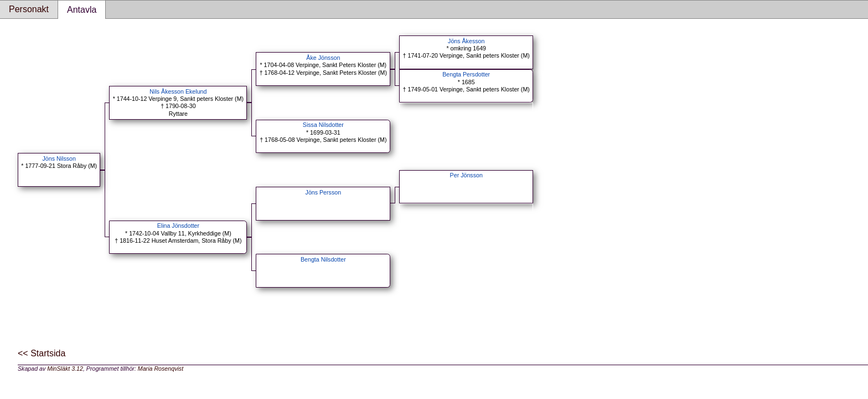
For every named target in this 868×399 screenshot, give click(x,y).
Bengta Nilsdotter (323, 259)
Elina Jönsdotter (178, 226)
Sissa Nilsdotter (323, 125)
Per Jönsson (466, 175)
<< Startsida (42, 353)
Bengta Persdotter (466, 74)
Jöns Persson (324, 192)
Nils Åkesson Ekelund (178, 91)
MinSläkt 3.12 (65, 369)
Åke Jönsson (323, 58)
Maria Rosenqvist (161, 369)
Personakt (29, 9)
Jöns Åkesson (466, 41)
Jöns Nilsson (59, 158)
